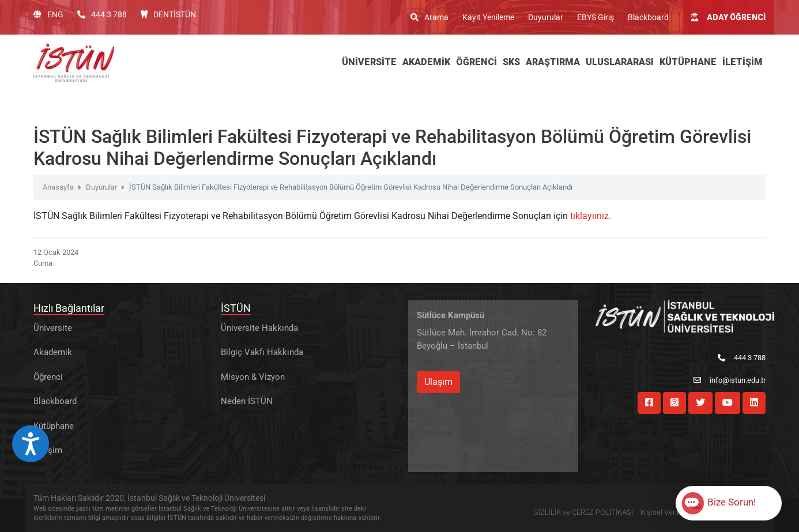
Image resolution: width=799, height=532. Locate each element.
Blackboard (648, 17)
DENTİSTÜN (168, 14)
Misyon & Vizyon (253, 377)
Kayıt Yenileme (488, 17)
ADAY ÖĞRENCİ (728, 17)
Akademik (53, 352)
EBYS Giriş (596, 17)
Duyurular (546, 17)
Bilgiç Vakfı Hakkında (262, 352)
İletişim (48, 450)
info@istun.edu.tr (730, 380)
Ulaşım (438, 382)
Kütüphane (54, 426)
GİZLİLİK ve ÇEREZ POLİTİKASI (583, 512)
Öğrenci (48, 377)
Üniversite (53, 328)
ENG (48, 14)
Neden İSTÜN (247, 401)
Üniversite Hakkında (259, 328)
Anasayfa (58, 187)
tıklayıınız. (591, 216)
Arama (429, 17)
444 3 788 (102, 14)
